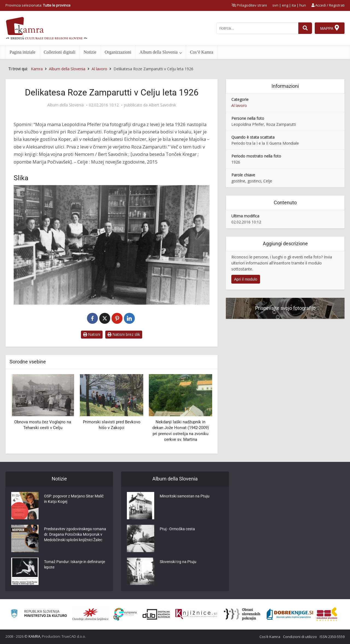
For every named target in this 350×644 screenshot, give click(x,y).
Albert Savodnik (162, 105)
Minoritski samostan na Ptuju (185, 496)
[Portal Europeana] (125, 614)
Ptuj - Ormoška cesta (177, 529)
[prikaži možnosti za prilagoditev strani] (249, 5)
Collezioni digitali (60, 52)
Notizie (90, 52)
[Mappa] (330, 28)
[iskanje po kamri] (257, 28)
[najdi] (305, 28)
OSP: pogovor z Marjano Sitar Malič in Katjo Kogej (74, 499)
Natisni (92, 334)
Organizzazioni (118, 52)
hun (303, 5)
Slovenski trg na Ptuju (178, 562)
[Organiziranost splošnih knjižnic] (91, 614)
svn (275, 5)
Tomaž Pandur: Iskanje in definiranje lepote (75, 564)
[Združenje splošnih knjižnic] (327, 614)
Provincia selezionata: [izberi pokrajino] (38, 5)
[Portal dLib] (156, 614)
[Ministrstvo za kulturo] (39, 614)
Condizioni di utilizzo (300, 637)
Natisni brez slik (124, 334)
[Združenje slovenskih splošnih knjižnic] (196, 614)
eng (285, 5)
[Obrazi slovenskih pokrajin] (242, 614)
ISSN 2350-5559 (332, 637)
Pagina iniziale (23, 52)
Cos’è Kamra (202, 52)
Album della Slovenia (159, 52)
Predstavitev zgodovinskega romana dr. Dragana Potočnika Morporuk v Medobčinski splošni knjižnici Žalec (75, 534)
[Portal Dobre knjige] (290, 614)
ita (294, 5)
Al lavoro (239, 105)
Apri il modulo (246, 279)
